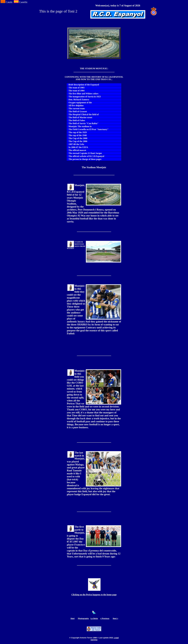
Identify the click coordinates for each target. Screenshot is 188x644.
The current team (76, 108)
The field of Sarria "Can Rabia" (83, 123)
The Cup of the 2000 (77, 138)
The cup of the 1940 (77, 135)
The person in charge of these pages (84, 159)
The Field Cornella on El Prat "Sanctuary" (88, 129)
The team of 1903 (76, 88)
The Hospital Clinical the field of (83, 114)
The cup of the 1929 (77, 132)
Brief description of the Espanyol (83, 85)
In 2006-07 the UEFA (77, 147)
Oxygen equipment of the (79, 103)
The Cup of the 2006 (77, 141)
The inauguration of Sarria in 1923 (84, 97)
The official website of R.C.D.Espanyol (86, 156)
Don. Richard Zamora (78, 100)
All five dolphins (75, 106)
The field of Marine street (79, 117)
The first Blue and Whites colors (83, 94)
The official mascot (76, 150)
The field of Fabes (76, 120)
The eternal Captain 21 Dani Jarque (84, 153)
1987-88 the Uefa (75, 144)
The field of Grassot (77, 111)
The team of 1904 (76, 91)
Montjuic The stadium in (79, 126)
